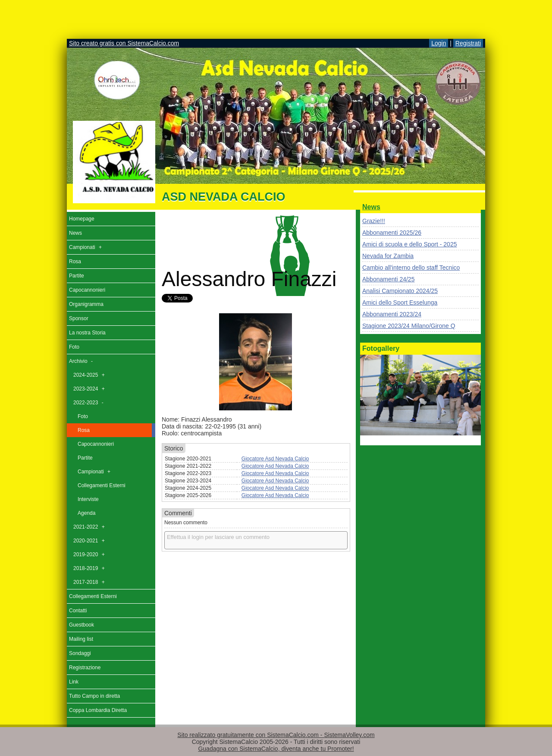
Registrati (468, 43)
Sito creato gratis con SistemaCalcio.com (124, 43)
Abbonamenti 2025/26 (392, 233)
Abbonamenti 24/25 (388, 279)
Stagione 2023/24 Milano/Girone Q (409, 326)
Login (439, 43)
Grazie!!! (374, 221)
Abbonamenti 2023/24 (392, 314)
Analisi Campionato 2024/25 (400, 291)
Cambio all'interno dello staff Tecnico (411, 268)
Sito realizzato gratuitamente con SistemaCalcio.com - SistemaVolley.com (276, 735)
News (371, 207)
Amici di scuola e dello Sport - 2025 (409, 244)
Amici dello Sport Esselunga (400, 302)
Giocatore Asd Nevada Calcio (275, 459)
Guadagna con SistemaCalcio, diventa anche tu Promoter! (276, 749)
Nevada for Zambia (388, 256)
